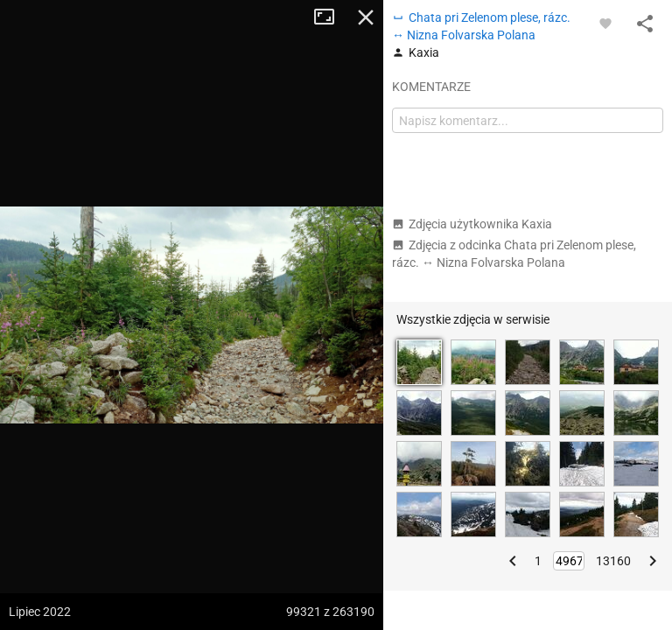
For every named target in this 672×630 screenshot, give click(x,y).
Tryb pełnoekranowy (331, 17)
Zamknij (366, 17)
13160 (613, 561)
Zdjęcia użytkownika (472, 224)
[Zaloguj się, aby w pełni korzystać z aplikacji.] (605, 23)
